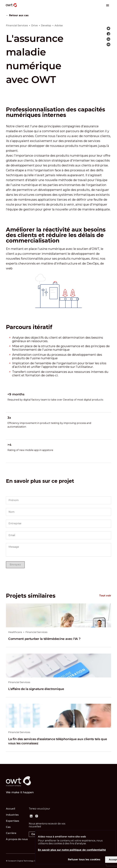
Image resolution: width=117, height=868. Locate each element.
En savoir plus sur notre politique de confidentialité (72, 850)
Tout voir (105, 596)
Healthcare (15, 632)
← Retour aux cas (17, 15)
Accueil (11, 809)
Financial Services (36, 632)
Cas (8, 827)
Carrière (11, 833)
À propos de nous (17, 839)
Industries (12, 815)
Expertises (12, 821)
